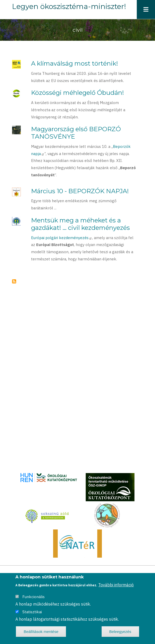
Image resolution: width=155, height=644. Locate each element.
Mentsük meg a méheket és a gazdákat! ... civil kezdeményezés (80, 224)
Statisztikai (32, 612)
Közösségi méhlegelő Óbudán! (77, 93)
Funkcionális (33, 597)
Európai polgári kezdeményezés (62, 238)
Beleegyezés (120, 632)
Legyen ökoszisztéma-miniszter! (69, 6)
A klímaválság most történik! (75, 63)
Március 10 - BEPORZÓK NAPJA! (80, 191)
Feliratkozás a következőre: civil (14, 281)
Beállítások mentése (41, 632)
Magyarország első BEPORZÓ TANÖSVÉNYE (76, 133)
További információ (116, 585)
